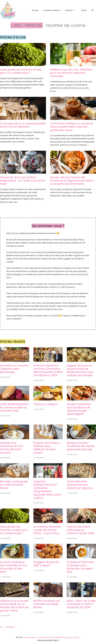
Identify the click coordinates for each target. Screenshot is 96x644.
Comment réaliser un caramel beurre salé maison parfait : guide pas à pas (72, 127)
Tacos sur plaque (45, 404)
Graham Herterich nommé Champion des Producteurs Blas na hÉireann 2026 (48, 370)
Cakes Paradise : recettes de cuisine (38, 637)
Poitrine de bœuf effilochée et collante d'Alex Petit (80, 530)
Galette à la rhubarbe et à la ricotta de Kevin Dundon (11, 448)
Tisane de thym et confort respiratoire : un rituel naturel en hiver (23, 181)
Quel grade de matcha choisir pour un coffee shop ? (21, 71)
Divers (84, 10)
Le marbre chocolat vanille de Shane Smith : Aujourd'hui (47, 530)
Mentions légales (63, 637)
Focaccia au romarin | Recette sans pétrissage (14, 369)
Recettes (72, 10)
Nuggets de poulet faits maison (46, 564)
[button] (93, 10)
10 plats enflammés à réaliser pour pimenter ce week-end (80, 567)
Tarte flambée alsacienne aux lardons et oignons (80, 485)
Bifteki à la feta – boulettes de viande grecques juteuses (81, 446)
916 (8, 627)
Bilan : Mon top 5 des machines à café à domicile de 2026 (81, 604)
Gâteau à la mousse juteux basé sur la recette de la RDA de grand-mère (14, 606)
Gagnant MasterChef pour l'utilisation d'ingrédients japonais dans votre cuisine (47, 490)
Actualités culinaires (52, 10)
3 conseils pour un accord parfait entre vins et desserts (23, 125)
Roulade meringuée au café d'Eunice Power (14, 485)
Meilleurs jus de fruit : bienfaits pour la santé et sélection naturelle (71, 73)
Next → (14, 627)
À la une (35, 10)
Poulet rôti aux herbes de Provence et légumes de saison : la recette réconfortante (73, 181)
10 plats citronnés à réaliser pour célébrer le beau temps (47, 448)
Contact (76, 637)
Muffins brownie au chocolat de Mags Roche (47, 604)
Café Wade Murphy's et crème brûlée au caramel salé (14, 407)
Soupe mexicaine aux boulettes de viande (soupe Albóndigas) (79, 409)
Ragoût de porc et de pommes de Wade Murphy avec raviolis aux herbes (80, 370)
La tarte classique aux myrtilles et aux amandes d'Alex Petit (14, 567)
